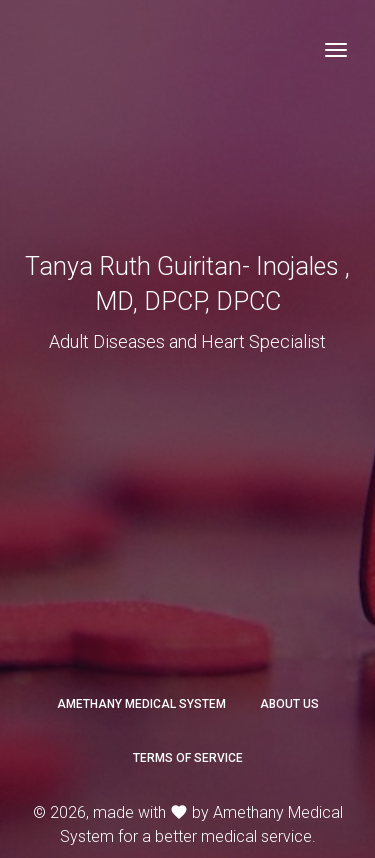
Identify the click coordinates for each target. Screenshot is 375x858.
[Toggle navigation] (336, 50)
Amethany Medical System (141, 704)
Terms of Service (188, 758)
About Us (289, 704)
